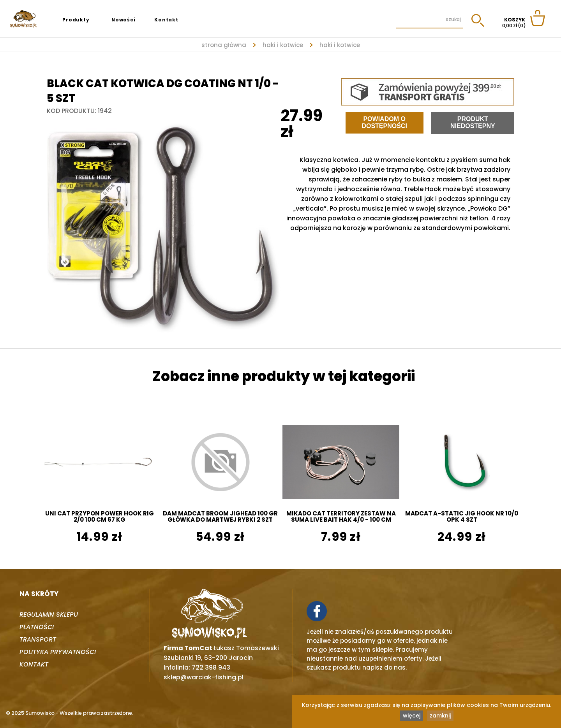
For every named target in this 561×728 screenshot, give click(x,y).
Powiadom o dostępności (384, 122)
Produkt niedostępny (473, 122)
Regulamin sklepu (49, 615)
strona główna (224, 45)
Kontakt (166, 20)
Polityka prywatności (58, 652)
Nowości (123, 20)
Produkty (76, 20)
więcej (412, 716)
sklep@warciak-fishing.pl (204, 677)
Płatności (37, 627)
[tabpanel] (164, 224)
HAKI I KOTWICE (283, 45)
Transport (38, 639)
